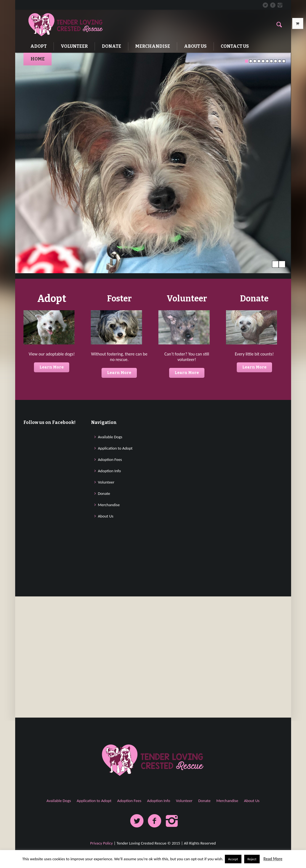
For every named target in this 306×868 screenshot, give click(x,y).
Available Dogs (110, 584)
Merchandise (109, 652)
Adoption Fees (110, 607)
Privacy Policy (102, 843)
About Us (106, 663)
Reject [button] (252, 859)
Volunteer (106, 630)
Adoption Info (110, 618)
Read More (273, 859)
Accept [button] (233, 859)
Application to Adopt (115, 596)
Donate (104, 641)
